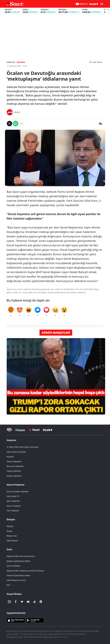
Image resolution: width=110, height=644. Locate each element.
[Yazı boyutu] (101, 124)
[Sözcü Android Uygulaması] (35, 620)
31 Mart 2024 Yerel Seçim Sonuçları (23, 447)
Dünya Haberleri (14, 476)
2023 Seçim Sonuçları (16, 452)
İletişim (11, 519)
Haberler (12, 440)
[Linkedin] (41, 602)
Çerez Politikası (14, 566)
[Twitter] (22, 602)
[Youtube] (28, 602)
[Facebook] (16, 602)
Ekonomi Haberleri (15, 466)
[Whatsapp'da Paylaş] (16, 124)
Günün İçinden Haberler (18, 491)
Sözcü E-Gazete (14, 506)
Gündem (21, 62)
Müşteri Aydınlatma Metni (18, 561)
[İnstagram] (9, 602)
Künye (10, 531)
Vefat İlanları (12, 541)
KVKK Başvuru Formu (16, 580)
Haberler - (11, 62)
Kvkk (9, 549)
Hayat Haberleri (14, 471)
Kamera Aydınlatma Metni (18, 575)
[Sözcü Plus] (48, 430)
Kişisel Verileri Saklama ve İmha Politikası (25, 571)
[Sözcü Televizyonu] (10, 430)
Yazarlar (10, 457)
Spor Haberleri (13, 501)
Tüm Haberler (13, 511)
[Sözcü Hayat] (34, 430)
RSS (8, 585)
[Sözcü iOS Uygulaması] (16, 620)
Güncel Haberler (16, 485)
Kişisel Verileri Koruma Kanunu (21, 556)
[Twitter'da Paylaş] (9, 124)
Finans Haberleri (14, 461)
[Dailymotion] (34, 602)
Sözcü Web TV (13, 496)
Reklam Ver (12, 536)
